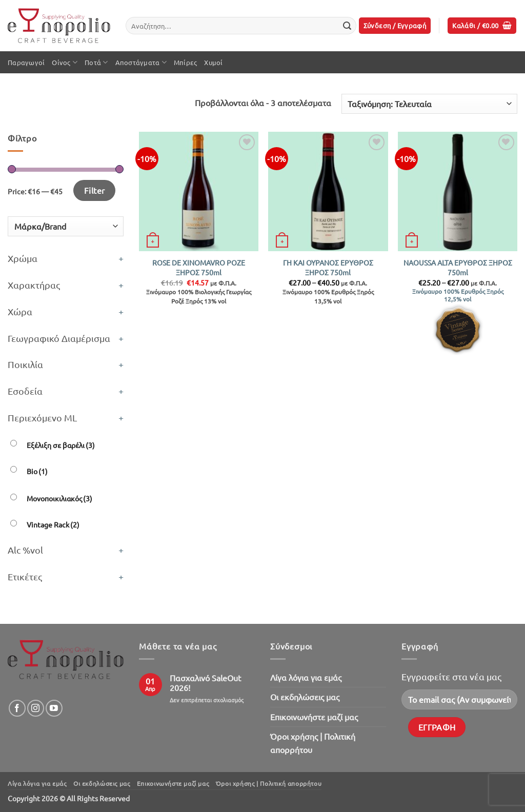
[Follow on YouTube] (54, 708)
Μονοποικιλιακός (59, 498)
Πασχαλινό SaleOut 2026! (205, 683)
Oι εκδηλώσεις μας (305, 697)
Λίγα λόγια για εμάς (306, 677)
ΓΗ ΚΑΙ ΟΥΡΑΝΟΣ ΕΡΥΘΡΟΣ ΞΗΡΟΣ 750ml (328, 267)
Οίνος (65, 62)
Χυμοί (213, 62)
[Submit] (347, 26)
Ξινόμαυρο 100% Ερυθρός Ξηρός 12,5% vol (458, 295)
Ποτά (96, 62)
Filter (95, 190)
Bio (37, 471)
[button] (395, 26)
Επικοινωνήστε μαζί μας (314, 717)
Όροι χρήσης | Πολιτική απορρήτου (313, 743)
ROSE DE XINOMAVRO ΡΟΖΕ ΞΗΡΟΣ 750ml (199, 267)
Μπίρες (186, 62)
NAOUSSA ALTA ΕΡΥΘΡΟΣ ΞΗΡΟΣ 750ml (458, 267)
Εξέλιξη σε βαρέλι (61, 445)
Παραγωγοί (26, 62)
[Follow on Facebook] (17, 708)
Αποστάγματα (141, 62)
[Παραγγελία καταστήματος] (429, 104)
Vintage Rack (53, 524)
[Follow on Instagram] (36, 708)
